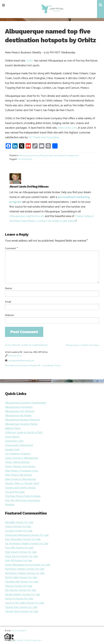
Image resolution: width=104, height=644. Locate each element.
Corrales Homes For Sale (19, 531)
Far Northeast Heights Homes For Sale (27, 544)
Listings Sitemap (30, 640)
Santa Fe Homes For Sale (19, 599)
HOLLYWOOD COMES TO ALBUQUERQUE (27, 345)
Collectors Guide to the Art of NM (24, 433)
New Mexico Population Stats (22, 471)
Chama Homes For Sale (18, 527)
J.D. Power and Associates (44, 137)
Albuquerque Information (19, 407)
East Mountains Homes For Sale (23, 539)
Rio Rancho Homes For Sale (21, 590)
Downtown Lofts (14, 441)
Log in (14, 640)
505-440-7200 (15, 356)
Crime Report (12, 437)
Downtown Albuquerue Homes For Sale (27, 535)
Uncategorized (71, 156)
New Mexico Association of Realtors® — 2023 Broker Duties (33, 366)
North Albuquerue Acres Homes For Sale (28, 565)
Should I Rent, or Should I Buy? (22, 483)
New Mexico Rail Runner (18, 475)
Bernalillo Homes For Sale (19, 522)
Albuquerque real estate (52, 156)
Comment (11, 249)
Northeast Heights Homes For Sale (25, 569)
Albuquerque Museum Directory (23, 420)
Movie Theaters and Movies (20, 467)
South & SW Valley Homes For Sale (25, 603)
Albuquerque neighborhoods (27, 216)
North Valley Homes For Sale (21, 577)
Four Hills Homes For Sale (19, 548)
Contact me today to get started (57, 221)
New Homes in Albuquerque (20, 479)
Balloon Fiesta (13, 428)
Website (9, 315)
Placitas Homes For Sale (19, 586)
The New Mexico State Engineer (23, 496)
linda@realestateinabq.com (21, 361)
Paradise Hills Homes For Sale (22, 582)
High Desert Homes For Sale (21, 552)
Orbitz (30, 61)
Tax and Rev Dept (15, 492)
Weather (10, 505)
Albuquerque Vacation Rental (21, 424)
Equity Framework (19, 631)
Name (8, 289)
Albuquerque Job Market (18, 416)
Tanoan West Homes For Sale (22, 611)
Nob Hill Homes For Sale (19, 561)
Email (8, 302)
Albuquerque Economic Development (26, 403)
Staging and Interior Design (20, 488)
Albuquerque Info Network (20, 411)
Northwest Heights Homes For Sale (25, 573)
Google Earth (12, 450)
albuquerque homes (29, 156)
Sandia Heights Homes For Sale (23, 595)
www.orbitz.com (67, 128)
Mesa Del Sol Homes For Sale (21, 556)
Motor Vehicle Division (17, 462)
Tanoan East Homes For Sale (21, 607)
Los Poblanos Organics (18, 454)
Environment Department (19, 445)
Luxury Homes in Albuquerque (21, 458)
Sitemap (20, 640)
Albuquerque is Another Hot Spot (82, 345)
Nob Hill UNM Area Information (23, 500)
